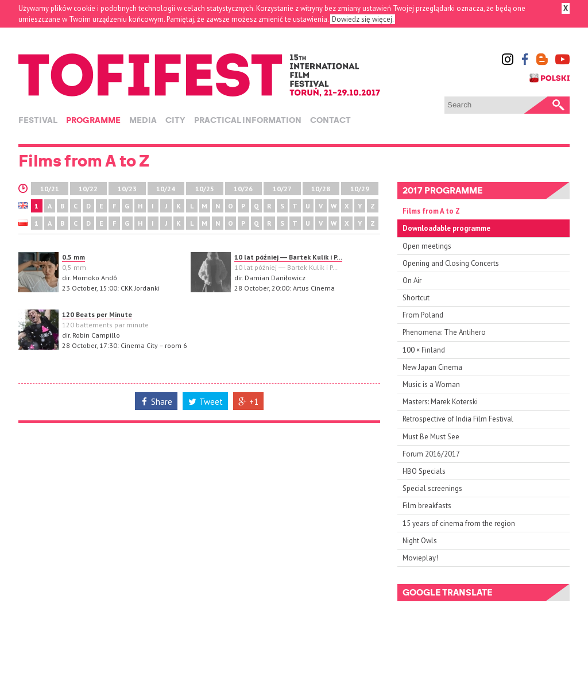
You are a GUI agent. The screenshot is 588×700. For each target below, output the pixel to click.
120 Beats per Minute (97, 314)
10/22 (88, 189)
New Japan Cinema (432, 367)
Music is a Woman (431, 384)
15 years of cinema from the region (459, 523)
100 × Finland (424, 350)
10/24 (166, 189)
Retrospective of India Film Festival (458, 419)
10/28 (321, 189)
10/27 (282, 189)
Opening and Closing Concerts (451, 263)
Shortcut (416, 298)
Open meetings (427, 246)
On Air (412, 281)
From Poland (423, 315)
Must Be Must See (431, 437)
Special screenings (432, 488)
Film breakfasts (427, 506)
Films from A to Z (431, 211)
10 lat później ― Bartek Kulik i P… (288, 257)
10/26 (243, 189)
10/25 (205, 189)
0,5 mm (73, 257)
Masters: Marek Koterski (440, 402)
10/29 (360, 189)
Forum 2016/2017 (431, 454)
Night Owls (420, 541)
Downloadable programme (446, 228)
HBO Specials (424, 471)
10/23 (127, 189)
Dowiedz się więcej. (363, 19)
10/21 (50, 189)
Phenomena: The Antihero (444, 332)
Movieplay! (420, 558)
